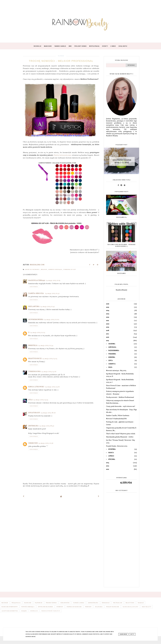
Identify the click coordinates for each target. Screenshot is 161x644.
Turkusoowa (34, 372)
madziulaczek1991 (37, 281)
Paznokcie (39, 603)
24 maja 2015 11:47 (48, 307)
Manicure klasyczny (130, 607)
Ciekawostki (65, 603)
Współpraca (94, 46)
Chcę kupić (123, 46)
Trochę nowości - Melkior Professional (120, 397)
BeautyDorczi (35, 359)
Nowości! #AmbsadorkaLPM (116, 419)
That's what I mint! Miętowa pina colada (121, 434)
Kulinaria (99, 607)
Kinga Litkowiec (36, 387)
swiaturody (34, 413)
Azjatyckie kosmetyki (10, 611)
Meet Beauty (147, 607)
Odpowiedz (34, 287)
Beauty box (130, 603)
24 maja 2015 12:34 (46, 346)
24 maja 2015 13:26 (49, 372)
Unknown (33, 443)
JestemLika (33, 426)
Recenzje (38, 46)
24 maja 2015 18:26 (48, 413)
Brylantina (34, 307)
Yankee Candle (60, 46)
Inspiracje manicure (74, 607)
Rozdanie (122, 274)
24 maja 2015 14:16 (52, 387)
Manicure (48, 46)
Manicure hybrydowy (10, 607)
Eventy (105, 46)
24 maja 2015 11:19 (53, 281)
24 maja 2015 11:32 (52, 294)
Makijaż (141, 603)
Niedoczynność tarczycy (51, 611)
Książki (24, 611)
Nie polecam (118, 603)
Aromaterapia (93, 603)
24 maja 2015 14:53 (41, 400)
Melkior (44, 270)
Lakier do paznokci (32, 270)
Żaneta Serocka (36, 294)
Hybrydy (60, 607)
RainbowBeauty (122, 290)
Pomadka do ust (70, 270)
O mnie (113, 46)
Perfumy (88, 607)
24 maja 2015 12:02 (52, 320)
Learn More (123, 634)
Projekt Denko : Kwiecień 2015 (117, 446)
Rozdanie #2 (122, 217)
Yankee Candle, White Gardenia (118, 416)
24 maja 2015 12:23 (38, 333)
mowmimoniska (36, 320)
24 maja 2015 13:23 (50, 359)
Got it (132, 634)
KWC (70, 46)
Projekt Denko (81, 46)
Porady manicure (113, 607)
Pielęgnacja (16, 603)
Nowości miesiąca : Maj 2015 (116, 371)
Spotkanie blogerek (46, 607)
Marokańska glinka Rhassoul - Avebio (120, 437)
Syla (30, 400)
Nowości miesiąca (56, 270)
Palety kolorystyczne (63, 155)
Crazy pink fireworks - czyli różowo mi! (121, 406)
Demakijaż (106, 603)
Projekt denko (51, 603)
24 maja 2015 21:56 (46, 443)
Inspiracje (34, 611)
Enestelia (33, 346)
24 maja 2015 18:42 (47, 426)
